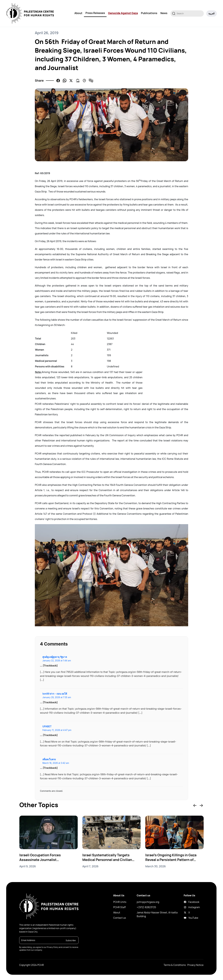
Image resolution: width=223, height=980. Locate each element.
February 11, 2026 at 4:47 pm (57, 730)
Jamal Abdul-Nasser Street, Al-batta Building (157, 914)
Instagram (186, 907)
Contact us (120, 918)
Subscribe (71, 940)
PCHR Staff (119, 907)
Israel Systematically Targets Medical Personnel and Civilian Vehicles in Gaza (107, 858)
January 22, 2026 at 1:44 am (57, 661)
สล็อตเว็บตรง (49, 759)
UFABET (47, 726)
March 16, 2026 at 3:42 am (56, 763)
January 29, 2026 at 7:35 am (57, 697)
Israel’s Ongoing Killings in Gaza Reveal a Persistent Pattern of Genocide (171, 858)
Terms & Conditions (175, 965)
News (164, 13)
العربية (212, 13)
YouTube (186, 918)
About (78, 13)
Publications (149, 13)
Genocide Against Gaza (123, 13)
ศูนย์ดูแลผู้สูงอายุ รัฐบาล (55, 657)
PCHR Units (120, 902)
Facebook (186, 902)
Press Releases (95, 13)
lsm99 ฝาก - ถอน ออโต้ (55, 694)
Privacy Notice (195, 965)
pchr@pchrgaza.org (148, 902)
